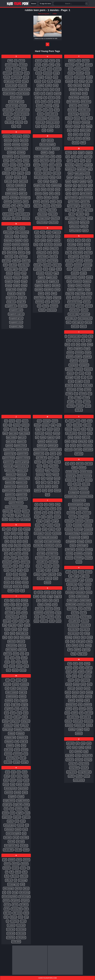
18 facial (16, 69)
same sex (49, 609)
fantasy (77, 126)
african (21, 210)
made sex (23, 692)
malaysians (9, 742)
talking (74, 441)
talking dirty (83, 441)
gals (68, 157)
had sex (71, 240)
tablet (90, 421)
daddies (44, 153)
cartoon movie (54, 118)
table (84, 421)
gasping (68, 185)
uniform (88, 541)
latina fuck (11, 641)
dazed (44, 189)
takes (90, 433)
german (76, 194)
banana (17, 273)
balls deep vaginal (11, 269)
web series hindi (73, 717)
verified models (85, 601)
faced (71, 69)
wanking (88, 676)
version (89, 605)
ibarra (67, 344)
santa (43, 617)
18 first (24, 69)
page (53, 425)
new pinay (24, 846)
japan (5, 433)
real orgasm (55, 558)
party (51, 491)
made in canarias (12, 692)
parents (56, 474)
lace (18, 601)
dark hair (38, 173)
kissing (14, 558)
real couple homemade (52, 541)
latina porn (21, 641)
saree (36, 621)
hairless (82, 249)
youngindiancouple (85, 772)
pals (57, 458)
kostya (26, 586)
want (77, 680)
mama (17, 750)
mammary (8, 754)
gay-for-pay (82, 185)
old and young (25, 892)
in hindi (80, 390)
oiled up (26, 888)
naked (26, 776)
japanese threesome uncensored (16, 507)
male (17, 742)
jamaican (17, 425)
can (44, 81)
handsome (78, 281)
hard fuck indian (74, 314)
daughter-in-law (39, 185)
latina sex (22, 646)
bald (28, 253)
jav (5, 515)
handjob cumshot (71, 277)
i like (91, 336)
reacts (57, 525)
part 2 (50, 482)
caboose (39, 61)
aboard (16, 140)
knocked (23, 574)
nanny (20, 780)
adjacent (20, 173)
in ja (76, 394)
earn (44, 236)
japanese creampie (23, 458)
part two (40, 486)
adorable (9, 177)
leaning (19, 666)
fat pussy (76, 143)
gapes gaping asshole (82, 173)
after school (16, 218)
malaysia (12, 733)
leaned (12, 666)
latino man (8, 654)
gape (90, 169)
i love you (76, 340)
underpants (69, 521)
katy (20, 529)
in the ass (79, 410)
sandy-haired (49, 613)
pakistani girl (42, 445)
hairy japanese (74, 257)
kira (6, 554)
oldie (6, 917)
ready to (52, 529)
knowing (25, 578)
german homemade (86, 198)
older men (7, 913)
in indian (69, 394)
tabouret (68, 429)
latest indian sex (22, 633)
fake (70, 85)
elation (41, 294)
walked (81, 672)
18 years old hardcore (21, 114)
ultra (70, 484)
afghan (27, 206)
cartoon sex (40, 122)
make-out (9, 717)
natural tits (9, 792)
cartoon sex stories (53, 122)
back (26, 240)
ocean (23, 868)
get (74, 210)
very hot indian (86, 617)
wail (70, 664)
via (81, 633)
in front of (69, 385)
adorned (17, 177)
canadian (40, 85)
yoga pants (70, 756)
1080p (10, 61)
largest (27, 625)
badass (20, 249)
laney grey (7, 621)
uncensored (85, 492)
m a (8, 680)
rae (37, 505)
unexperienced (75, 537)
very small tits (85, 625)
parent (49, 474)
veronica (81, 605)
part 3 (57, 482)
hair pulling (72, 244)
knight (20, 570)
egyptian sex (54, 281)
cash (57, 126)
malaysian (20, 733)
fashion (76, 130)
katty (15, 529)
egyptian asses (52, 277)
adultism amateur (12, 194)
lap (27, 621)
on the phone (21, 938)
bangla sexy (11, 302)
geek (90, 185)
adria (24, 177)
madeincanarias (12, 696)
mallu (24, 746)
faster (76, 134)
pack (39, 421)
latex (5, 637)
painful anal (40, 433)
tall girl (73, 445)
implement (74, 361)
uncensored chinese (86, 496)
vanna (75, 588)
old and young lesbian (10, 897)
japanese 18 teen (20, 445)
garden (88, 177)
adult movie (23, 181)
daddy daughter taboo (42, 157)
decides (37, 202)
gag (75, 153)
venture (89, 592)
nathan (19, 784)
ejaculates (56, 285)
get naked (80, 214)
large (5, 625)
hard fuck (85, 310)
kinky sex (26, 550)
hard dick (89, 306)
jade (5, 425)
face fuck (86, 61)
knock (15, 574)
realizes (37, 574)
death (45, 194)
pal (47, 454)
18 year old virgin (12, 106)
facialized (69, 81)
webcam (68, 721)
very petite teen (74, 621)
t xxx (78, 421)
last (20, 629)
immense (70, 353)
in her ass (78, 385)
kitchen (17, 562)
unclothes (73, 509)
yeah (89, 743)
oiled (23, 884)
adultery (22, 189)
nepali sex (26, 817)
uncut (79, 513)
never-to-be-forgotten (13, 833)
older (26, 909)
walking (89, 672)
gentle (80, 189)
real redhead (53, 562)
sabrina (47, 592)
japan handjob (11, 437)
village (74, 654)
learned (15, 670)
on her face (11, 929)
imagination (78, 349)
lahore (8, 609)
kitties (22, 566)
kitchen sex (7, 566)
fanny (90, 118)
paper (48, 470)
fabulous (72, 61)
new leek (11, 842)
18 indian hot (18, 73)
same (55, 605)
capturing (39, 98)
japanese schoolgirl (23, 491)
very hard (75, 613)
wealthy (69, 709)
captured (57, 93)
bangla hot (21, 294)
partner (55, 486)
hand (69, 269)
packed (55, 421)
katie (9, 529)
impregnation (84, 365)
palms (51, 458)
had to (78, 240)
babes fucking (9, 232)
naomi (26, 780)
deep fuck (42, 210)
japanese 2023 (9, 450)
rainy (47, 509)
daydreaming (56, 185)
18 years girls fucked (22, 110)
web (81, 713)
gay (75, 185)
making (5, 721)
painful (57, 429)
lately (25, 629)
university (80, 550)
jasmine (17, 511)
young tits (85, 768)
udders (75, 468)
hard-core (75, 326)
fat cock (71, 139)
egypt (56, 273)
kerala (20, 533)
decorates (45, 202)
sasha (58, 621)
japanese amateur (22, 450)
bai (4, 253)
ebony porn (47, 265)
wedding (72, 729)
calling (51, 65)
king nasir (26, 546)
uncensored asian (71, 496)
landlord (23, 617)
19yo (14, 126)
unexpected (88, 529)
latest (12, 633)
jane (26, 429)
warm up (71, 688)
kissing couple (23, 558)
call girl (38, 65)
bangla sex (22, 298)
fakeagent (73, 89)
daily (59, 157)
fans (70, 122)
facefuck (78, 69)
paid (59, 425)
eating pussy (41, 253)
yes (71, 751)
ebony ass (54, 257)
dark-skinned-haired (41, 177)
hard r (69, 322)
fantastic (69, 126)
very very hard (73, 629)
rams (45, 513)
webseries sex (80, 725)
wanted (69, 684)
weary (67, 713)
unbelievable (83, 488)
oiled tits (18, 888)
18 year (25, 81)
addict (27, 165)
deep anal (38, 206)
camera (39, 73)
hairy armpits (78, 253)
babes (22, 228)
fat (81, 134)
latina (16, 637)
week (87, 729)
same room (40, 609)
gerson (68, 210)
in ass (81, 373)
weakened (88, 705)
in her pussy (71, 390)
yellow (88, 747)
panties (57, 462)
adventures (17, 202)
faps (69, 130)
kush (17, 591)
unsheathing (79, 558)
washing (89, 692)
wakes (69, 672)
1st (19, 126)
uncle (87, 505)
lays (7, 658)
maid (17, 709)
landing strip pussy (12, 617)
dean (58, 189)
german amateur (86, 194)
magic (7, 705)
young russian (84, 764)
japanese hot (11, 474)
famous (77, 118)
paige (38, 429)
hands (69, 281)
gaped (71, 173)
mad (7, 688)
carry (45, 110)
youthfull (79, 776)
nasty (13, 784)
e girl (37, 232)
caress (57, 102)
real (58, 529)
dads (53, 157)
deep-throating (42, 222)
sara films (50, 617)
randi (51, 513)
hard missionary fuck (85, 318)
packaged (47, 421)
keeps (7, 533)
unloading (89, 550)
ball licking (23, 257)
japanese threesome (16, 503)
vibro (83, 637)
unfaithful (85, 537)
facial (87, 73)
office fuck (24, 876)
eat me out (48, 244)
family (85, 93)
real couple (39, 541)
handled (82, 277)
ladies (7, 605)
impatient (78, 357)
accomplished (8, 157)
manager (25, 762)
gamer (80, 157)
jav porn (26, 515)
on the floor (11, 938)
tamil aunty (79, 454)
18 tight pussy (9, 81)
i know (84, 336)
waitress (69, 668)
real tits (56, 566)
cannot (46, 89)
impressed (69, 369)
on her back (21, 925)
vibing (87, 633)
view (82, 646)
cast (44, 130)
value (81, 584)
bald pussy (9, 257)
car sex (51, 98)
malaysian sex (22, 737)
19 (26, 122)
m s (13, 680)
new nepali (20, 842)
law (22, 654)
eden (46, 269)
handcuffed (86, 269)
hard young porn (44, 14)
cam (36, 69)
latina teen (22, 650)
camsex (38, 81)
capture (49, 93)
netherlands (9, 829)
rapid (43, 517)
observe (7, 864)
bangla (24, 285)
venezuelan (80, 592)
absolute (8, 144)
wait (81, 664)
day (48, 185)
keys (6, 537)
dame (52, 161)
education (40, 273)
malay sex (24, 725)
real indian (41, 554)
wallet (74, 676)
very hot (83, 613)
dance (52, 165)
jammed (14, 429)
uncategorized (74, 492)
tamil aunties (88, 450)
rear (59, 574)
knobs (9, 574)
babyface (24, 236)
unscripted (88, 554)
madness (23, 696)
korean (25, 582)
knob (26, 570)
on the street (16, 942)
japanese (9, 445)
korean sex (17, 586)
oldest (26, 913)
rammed (38, 513)
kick (21, 537)
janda (21, 429)
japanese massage (10, 478)
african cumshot (8, 214)
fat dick (78, 139)
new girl (16, 837)
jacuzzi (25, 421)
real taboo (48, 566)
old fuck (6, 901)
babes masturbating (22, 232)
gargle (68, 181)
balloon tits (26, 261)
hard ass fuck (70, 306)
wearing (82, 709)
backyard (7, 249)
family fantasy (74, 98)
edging (52, 269)
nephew (10, 821)
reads (45, 529)
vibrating (69, 637)
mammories (18, 754)
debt (51, 194)
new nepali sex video (12, 846)
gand (83, 161)
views (70, 650)
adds (13, 173)
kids (26, 537)
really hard (52, 574)
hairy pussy (70, 261)
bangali (25, 277)
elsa (39, 306)
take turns (82, 433)
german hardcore (71, 198)
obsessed (24, 864)
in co (90, 377)
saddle (36, 596)
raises (53, 509)
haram (89, 294)
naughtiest (12, 797)
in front (87, 381)
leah (13, 662)
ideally (90, 344)
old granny (25, 901)
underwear (89, 521)
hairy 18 (69, 253)
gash (90, 181)
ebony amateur (43, 257)
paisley (43, 437)
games (70, 161)
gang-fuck (79, 165)
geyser (85, 230)
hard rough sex (78, 322)
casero (44, 126)
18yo (24, 118)
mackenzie (25, 684)
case (38, 126)
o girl (5, 860)
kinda (25, 541)
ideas (70, 349)
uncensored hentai (79, 500)
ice (73, 344)
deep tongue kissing (43, 218)
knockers (8, 578)
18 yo (9, 118)
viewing (88, 646)
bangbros (9, 281)
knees (13, 570)
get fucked (89, 210)
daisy (36, 161)
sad (59, 592)
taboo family (78, 425)
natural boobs (23, 788)
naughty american (23, 801)
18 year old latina (9, 93)
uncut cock (87, 513)
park (43, 478)
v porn (68, 572)
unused (79, 562)
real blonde (57, 533)
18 (16, 61)
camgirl (56, 73)
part (38, 482)
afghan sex (13, 210)
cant (58, 89)
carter (57, 110)
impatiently (87, 357)
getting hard (85, 222)
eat (41, 244)
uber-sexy (89, 464)
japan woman (11, 441)
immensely (79, 353)
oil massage (23, 880)
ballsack (9, 273)
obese (19, 860)
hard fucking (85, 314)
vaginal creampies (72, 580)
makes (25, 717)
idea (78, 344)
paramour (55, 470)
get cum (80, 210)
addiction (16, 169)
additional (6, 173)
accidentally (12, 153)
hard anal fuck (86, 298)
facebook (89, 65)
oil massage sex (13, 884)
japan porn (22, 437)
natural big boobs (10, 788)
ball (16, 257)
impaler (88, 353)
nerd (17, 821)
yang (83, 743)
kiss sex (18, 554)
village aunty (82, 654)
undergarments (83, 517)
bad (14, 249)
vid (67, 641)
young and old (87, 756)
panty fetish (54, 466)
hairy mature (85, 257)
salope (41, 605)
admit (28, 173)
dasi (59, 177)
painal (50, 429)
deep (59, 202)
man (26, 754)
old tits (7, 909)
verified (72, 596)
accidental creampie (21, 148)
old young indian (17, 909)
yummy (87, 776)
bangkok (16, 285)
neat (6, 809)
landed (24, 613)
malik (17, 746)
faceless (71, 73)
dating (46, 181)
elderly (54, 294)
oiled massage (8, 888)
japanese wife (8, 511)
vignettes (77, 650)
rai (41, 505)
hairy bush (88, 253)
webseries (69, 725)
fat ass (87, 134)
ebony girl (38, 265)
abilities (26, 136)
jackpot (12, 421)
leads (7, 662)
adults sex (23, 194)
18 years (23, 106)
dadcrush (56, 148)
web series (89, 713)
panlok (50, 462)
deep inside (52, 210)
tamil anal (69, 450)
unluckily (69, 554)
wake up (89, 668)
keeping (27, 529)
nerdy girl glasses (10, 825)
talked (68, 441)
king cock (18, 546)
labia (12, 601)
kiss (11, 554)
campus (48, 77)
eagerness (57, 232)
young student (74, 768)
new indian (25, 837)
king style (6, 550)
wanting (76, 684)
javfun (12, 519)
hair (88, 240)
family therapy (73, 114)
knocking (16, 578)
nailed (25, 772)
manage (16, 762)
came (50, 69)
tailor (84, 429)
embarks (42, 310)
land (18, 613)
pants (39, 466)
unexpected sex (87, 533)
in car (84, 377)
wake (82, 668)
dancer (59, 165)
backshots (16, 244)
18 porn (7, 77)
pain (44, 429)
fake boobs (78, 85)
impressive (88, 369)
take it (90, 429)
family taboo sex (84, 110)
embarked (54, 306)
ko (12, 582)
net (27, 825)
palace (53, 454)
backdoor (7, 244)
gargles (75, 181)
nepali (27, 813)
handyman (87, 281)
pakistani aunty (52, 441)
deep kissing (42, 214)
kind (19, 541)
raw (43, 525)
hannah (87, 285)
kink (13, 550)
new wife (18, 850)
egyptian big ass (42, 281)
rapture (50, 517)
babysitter (19, 240)
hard (69, 298)
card (58, 98)
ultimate (80, 480)
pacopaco (46, 425)
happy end (70, 294)
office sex (9, 880)
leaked (25, 662)
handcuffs (75, 273)
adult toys (10, 185)
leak (19, 662)
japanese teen (22, 499)
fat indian (86, 139)
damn (59, 161)
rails (36, 509)
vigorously (86, 650)
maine (13, 713)
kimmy (13, 541)
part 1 (44, 482)
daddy (51, 153)
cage (46, 61)
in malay (78, 398)
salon (56, 601)
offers (25, 872)
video (73, 641)
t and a (72, 421)
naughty (21, 797)
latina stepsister (11, 650)
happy (88, 289)
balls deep (13, 265)
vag (70, 576)
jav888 (5, 519)
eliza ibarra (55, 302)
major (19, 713)
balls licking (23, 269)
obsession (7, 868)
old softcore (24, 905)
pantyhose (40, 470)
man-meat (8, 762)
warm (90, 684)
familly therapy (76, 93)
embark (46, 306)
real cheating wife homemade (48, 537)
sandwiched (39, 613)
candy (56, 85)
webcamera (88, 721)
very (80, 609)
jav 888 (11, 515)
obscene (26, 860)
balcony (21, 253)
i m (83, 340)
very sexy (85, 621)
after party (7, 218)
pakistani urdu (39, 454)
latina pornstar (12, 646)
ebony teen (57, 265)
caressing (48, 106)
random (57, 513)
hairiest (87, 244)
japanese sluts (22, 495)
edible (59, 269)
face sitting (80, 65)
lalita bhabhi (17, 609)
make (26, 713)
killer (7, 541)
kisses (7, 558)
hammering (88, 265)
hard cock (80, 306)
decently (47, 198)
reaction (50, 525)
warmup (75, 692)
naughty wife (18, 805)
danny (45, 169)
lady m (19, 605)
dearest (38, 194)
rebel (56, 578)
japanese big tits (10, 454)
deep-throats (53, 222)
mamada (25, 750)
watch (81, 696)
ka (4, 529)
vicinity (90, 637)
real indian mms (52, 554)
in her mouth (88, 385)
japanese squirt (10, 499)
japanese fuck (9, 462)
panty (46, 466)
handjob (83, 273)
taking (70, 437)
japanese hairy (10, 470)
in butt (77, 377)
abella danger (17, 136)
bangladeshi (22, 306)
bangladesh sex (11, 306)
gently (68, 194)
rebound (47, 582)
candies (48, 85)
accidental (8, 148)
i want (89, 340)
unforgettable (71, 541)
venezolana (70, 592)
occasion (15, 868)
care (37, 102)
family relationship (73, 102)
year (69, 747)
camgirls (41, 77)
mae (16, 701)
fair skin (89, 81)
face (79, 61)
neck (12, 809)
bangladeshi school (16, 322)
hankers (79, 285)
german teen (86, 206)
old (9, 892)
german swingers (73, 206)
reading (38, 529)
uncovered (71, 513)
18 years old (8, 114)
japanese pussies (9, 491)
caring (56, 106)
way (80, 705)
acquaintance (25, 157)
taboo (69, 425)
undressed (88, 525)
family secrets (86, 102)
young (78, 756)
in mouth (86, 398)
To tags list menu (45, 4)
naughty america (9, 801)
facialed (89, 77)
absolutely (16, 144)
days (37, 189)
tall (67, 445)
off (7, 872)
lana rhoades (10, 613)
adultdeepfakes (12, 189)
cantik (37, 93)
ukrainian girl (71, 476)
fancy (84, 118)
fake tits (86, 85)
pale (59, 454)
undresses (69, 529)
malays (27, 729)
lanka (15, 621)
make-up (17, 717)
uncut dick (73, 517)
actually (13, 165)
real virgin (40, 570)
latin (10, 637)
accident (25, 144)
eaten (39, 249)
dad (44, 140)
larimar (7, 629)
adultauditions (21, 185)
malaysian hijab (10, 737)
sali (51, 601)
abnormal (8, 140)
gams (76, 161)
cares (50, 102)
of (28, 868)
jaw (17, 519)
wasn (68, 696)
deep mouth (53, 214)
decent (40, 198)
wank (81, 676)
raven (38, 525)
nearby (27, 805)
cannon (38, 89)
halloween (88, 261)
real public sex (42, 562)
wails (75, 664)
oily (4, 892)
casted (50, 130)
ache (16, 157)
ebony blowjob (53, 261)
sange (58, 613)
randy (37, 517)
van (69, 588)
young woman (72, 772)
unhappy (81, 541)
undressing (79, 529)
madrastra (9, 701)
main (7, 713)
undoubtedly (78, 525)
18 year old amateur (9, 89)
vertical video (72, 609)
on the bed (11, 933)
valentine (89, 580)
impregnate (84, 361)
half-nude (79, 261)
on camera (11, 925)
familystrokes (85, 114)
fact (76, 81)
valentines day (72, 584)
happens (80, 289)
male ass (24, 742)
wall (69, 676)
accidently (21, 153)
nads (8, 772)
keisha (14, 533)
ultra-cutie (86, 484)
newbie (26, 850)
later (7, 633)
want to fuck (85, 680)
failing (82, 81)
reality (48, 570)
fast (70, 134)
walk (75, 672)
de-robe (51, 189)
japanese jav (22, 474)
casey (51, 126)
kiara (16, 537)
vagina (76, 576)
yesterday (78, 751)
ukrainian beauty (86, 472)
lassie (14, 629)
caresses (40, 106)
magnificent (9, 709)
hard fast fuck (75, 310)
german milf (85, 202)
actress (6, 165)
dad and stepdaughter (43, 148)
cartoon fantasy (42, 118)
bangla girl (11, 294)
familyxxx (69, 118)
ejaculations (49, 289)
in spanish (80, 406)
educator (49, 273)
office (7, 876)
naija (13, 772)
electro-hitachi (39, 298)
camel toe (57, 69)
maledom (10, 746)
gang (88, 161)
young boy (79, 760)
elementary (40, 302)
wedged (80, 729)
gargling (83, 181)
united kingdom (82, 546)
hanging (71, 285)
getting (90, 218)
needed (5, 813)
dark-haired (47, 173)
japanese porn (23, 486)
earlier (38, 236)
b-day (10, 228)
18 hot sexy (7, 73)
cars (51, 110)
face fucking (70, 65)
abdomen (7, 136)
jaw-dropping (25, 519)
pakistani (41, 441)
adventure (8, 202)
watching (80, 701)
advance (6, 198)
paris (37, 478)
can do (50, 81)
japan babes (14, 433)
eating (46, 249)
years (75, 747)
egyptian (41, 277)
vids (68, 646)
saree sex (44, 621)
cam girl (43, 69)
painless (49, 433)
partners (38, 491)
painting (57, 433)
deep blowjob (56, 206)
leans (26, 666)
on (8, 921)
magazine (23, 701)
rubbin (55, 14)
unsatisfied (78, 554)
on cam (23, 921)
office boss (15, 876)
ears (37, 240)
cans (52, 89)
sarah (58, 617)
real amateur (39, 533)
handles (89, 277)
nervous (21, 825)
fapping (89, 126)
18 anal (22, 61)
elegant (49, 298)
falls (87, 89)
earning (51, 236)
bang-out (17, 277)
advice (26, 202)
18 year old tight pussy (16, 102)
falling (81, 89)
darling (52, 177)
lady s (26, 605)
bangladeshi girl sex (16, 318)
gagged (81, 153)
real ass (48, 533)
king (11, 546)
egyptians (39, 285)
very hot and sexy (73, 617)
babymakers (9, 240)
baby (17, 236)
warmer (87, 688)
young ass (70, 760)
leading (24, 658)
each (43, 232)
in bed (88, 373)
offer (12, 872)
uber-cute (80, 464)
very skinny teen (73, 625)
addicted (8, 169)
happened (71, 289)
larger (20, 625)
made (13, 688)
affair (14, 206)
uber (73, 464)
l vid (7, 601)
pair (37, 437)
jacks (19, 421)
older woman (17, 913)
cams (55, 77)
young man (73, 764)
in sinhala (71, 406)
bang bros (8, 277)
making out (8, 725)
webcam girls (78, 721)
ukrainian (82, 468)
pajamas (51, 437)
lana (25, 609)
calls (58, 65)
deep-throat (55, 218)
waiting (87, 664)
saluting (48, 605)
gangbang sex (71, 169)
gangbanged (82, 169)
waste (75, 696)
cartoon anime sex (51, 114)
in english (79, 381)
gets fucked (81, 218)
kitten (15, 566)
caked (52, 61)
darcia (52, 169)
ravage (39, 521)
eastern (57, 240)
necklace (19, 809)
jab (6, 421)
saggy (50, 596)
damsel (37, 165)
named (13, 780)
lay (27, 654)
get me (72, 214)
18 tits (18, 81)
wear (76, 709)
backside (25, 244)
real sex (39, 566)
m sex (19, 680)
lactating (24, 601)
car (45, 98)
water (87, 701)
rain (41, 509)
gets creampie (70, 218)
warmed (79, 688)
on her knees (21, 929)
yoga (86, 751)
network (18, 829)
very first (87, 609)
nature (25, 792)
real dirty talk (38, 546)
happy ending (80, 294)
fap (83, 126)
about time (24, 140)
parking (50, 478)
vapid (81, 588)
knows (7, 582)
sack (54, 592)
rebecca (49, 578)
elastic (57, 289)
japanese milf (10, 482)
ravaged (47, 521)
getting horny (74, 226)
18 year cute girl (11, 85)
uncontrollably (83, 509)
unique (73, 546)
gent (74, 189)
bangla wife (21, 302)
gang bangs (70, 165)
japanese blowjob (9, 458)
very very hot (85, 629)
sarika (52, 621)
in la (90, 394)
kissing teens (7, 562)
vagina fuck (85, 576)
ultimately (89, 480)
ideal (84, 344)
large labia (12, 625)
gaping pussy (79, 177)
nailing (7, 776)
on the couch (21, 933)
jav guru (18, 515)
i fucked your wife (74, 336)
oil (15, 880)
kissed (25, 554)
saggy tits (58, 596)
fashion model (85, 130)
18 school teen (16, 77)
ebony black (42, 261)
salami (45, 601)
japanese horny (22, 470)
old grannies (15, 901)
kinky (19, 550)
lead (18, 658)
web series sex (85, 717)
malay (16, 725)
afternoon (26, 218)
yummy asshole (79, 780)
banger (24, 281)
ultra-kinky (73, 488)
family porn (85, 98)
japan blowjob (24, 433)
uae (67, 464)
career (44, 102)
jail (10, 425)
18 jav (27, 73)
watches (72, 701)
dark (58, 169)
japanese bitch (23, 454)
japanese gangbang (22, 462)
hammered (78, 265)
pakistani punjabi (55, 450)
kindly (5, 546)
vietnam (75, 646)
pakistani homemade (41, 450)
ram (59, 509)
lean (6, 666)
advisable (7, 206)
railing (58, 505)
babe (16, 228)
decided (55, 198)
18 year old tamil (16, 98)
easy (36, 244)
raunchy (57, 517)
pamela (38, 462)
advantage (14, 198)
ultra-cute (77, 484)
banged (17, 281)
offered (18, 872)
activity (26, 161)
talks (91, 441)
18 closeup (23, 65)
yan (78, 743)
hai (84, 240)
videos (89, 641)
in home (88, 390)
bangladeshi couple (16, 310)
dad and (50, 140)
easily (43, 240)
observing (16, 864)
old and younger (24, 897)
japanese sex (10, 495)
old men (15, 905)
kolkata (18, 582)
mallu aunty (9, 750)
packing (37, 425)
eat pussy (58, 244)
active (19, 161)
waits (76, 668)
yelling (81, 747)
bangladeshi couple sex (16, 314)
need (26, 809)
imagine (87, 349)
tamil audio (78, 450)
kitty (27, 566)
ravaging (55, 521)
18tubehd (16, 118)
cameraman (48, 73)
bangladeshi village (16, 326)
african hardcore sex (23, 214)
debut (57, 194)
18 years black (8, 110)
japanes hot (22, 441)
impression (79, 369)
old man (7, 905)
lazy (12, 658)
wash (82, 692)
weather (75, 713)
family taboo (72, 110)
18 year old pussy (23, 93)
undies (69, 525)
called (45, 65)
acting (6, 161)
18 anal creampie (11, 65)
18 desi (9, 69)
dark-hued (57, 173)
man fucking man (12, 758)
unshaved (69, 558)
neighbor (20, 813)
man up (23, 758)
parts (45, 491)
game (74, 157)
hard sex (88, 322)
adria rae (8, 181)
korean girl (8, 586)
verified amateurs (83, 596)
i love (69, 340)
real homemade (52, 550)
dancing (38, 169)
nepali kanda (7, 817)
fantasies (77, 122)
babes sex (9, 236)
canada (57, 81)
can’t (43, 93)
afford (20, 206)
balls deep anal (24, 265)
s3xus (40, 592)
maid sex (24, 709)
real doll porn (49, 546)
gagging (89, 153)
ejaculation (39, 289)
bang (24, 273)
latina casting (25, 637)
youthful (71, 776)
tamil (79, 445)
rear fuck (41, 578)
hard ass (87, 302)
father (83, 143)
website (89, 725)
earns (57, 236)
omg (26, 917)
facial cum (69, 77)
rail (46, 505)
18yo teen (19, 122)
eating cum (54, 249)
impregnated (73, 365)
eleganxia (57, 298)
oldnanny (13, 917)
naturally (17, 792)
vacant (81, 572)
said (38, 601)
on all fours (15, 921)
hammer (69, 265)
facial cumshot (80, 77)
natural (26, 784)
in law (71, 398)
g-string (69, 153)
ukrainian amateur (72, 472)
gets (87, 214)
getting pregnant (75, 230)
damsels (44, 165)
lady (13, 605)
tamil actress (87, 445)
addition (24, 169)
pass (47, 495)
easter (50, 240)
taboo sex (87, 425)
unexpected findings (73, 533)
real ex (58, 546)
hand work (77, 269)
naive (19, 776)
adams (20, 165)
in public (71, 402)
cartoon (40, 114)
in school (87, 402)
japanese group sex (22, 466)
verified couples (73, 601)
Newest (34, 4)
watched (88, 696)
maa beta (7, 684)
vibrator (76, 637)
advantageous (25, 198)
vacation (89, 572)
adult (15, 181)
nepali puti (17, 817)
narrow (6, 784)
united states (70, 550)
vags (82, 580)
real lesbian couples (42, 558)
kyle (22, 591)
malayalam (18, 729)
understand (79, 521)
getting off (84, 226)
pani (44, 462)
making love (25, 721)
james (6, 429)
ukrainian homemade (84, 476)
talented (78, 437)
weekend (79, 733)
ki (11, 537)
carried (39, 110)
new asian (8, 837)
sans (37, 617)
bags (27, 249)
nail (19, 772)
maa (25, 680)
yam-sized (70, 743)
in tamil (88, 406)
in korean (83, 394)
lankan (22, 621)
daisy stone (44, 161)
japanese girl (9, 466)
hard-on (83, 326)
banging (9, 285)
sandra (57, 609)
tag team (77, 429)
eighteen (47, 285)
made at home (22, 688)
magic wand (16, 705)
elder (48, 294)
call (58, 61)
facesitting (80, 73)
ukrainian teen (71, 480)
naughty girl (7, 805)
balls (5, 265)
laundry (16, 654)
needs (12, 813)
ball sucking (7, 261)
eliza (48, 302)
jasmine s (26, 511)
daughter (54, 181)
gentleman (88, 189)
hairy (88, 249)
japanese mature (23, 478)
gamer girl (88, 157)
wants (83, 684)
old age (15, 892)
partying (57, 491)
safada (43, 596)
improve (70, 373)
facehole (86, 69)
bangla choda (11, 289)
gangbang (88, 165)
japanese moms (10, 486)
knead (7, 570)
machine (16, 684)
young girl (88, 760)
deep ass (47, 206)
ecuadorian (38, 269)
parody (57, 478)
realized (55, 570)
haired (80, 244)
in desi (71, 381)
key (26, 533)
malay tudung (8, 729)
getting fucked (74, 222)
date (40, 181)
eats (50, 253)
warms (68, 692)
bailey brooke (12, 253)
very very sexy (73, 633)
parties (48, 486)
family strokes (83, 106)
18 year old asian (24, 89)
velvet (88, 588)
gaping (70, 177)
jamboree (25, 425)
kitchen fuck (25, 562)
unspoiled (88, 558)
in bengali (69, 377)
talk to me (86, 437)
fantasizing (86, 122)
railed (51, 505)
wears (89, 709)
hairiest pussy (72, 249)
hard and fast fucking (75, 302)
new (24, 833)
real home (41, 550)
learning (23, 670)
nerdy (23, 821)
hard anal (76, 298)
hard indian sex (71, 318)
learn (9, 670)
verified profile (71, 605)
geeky (68, 189)
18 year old (23, 85)
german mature (74, 202)
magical (25, 705)
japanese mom (22, 482)
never (25, 829)
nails (13, 776)
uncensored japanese (76, 505)
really (44, 574)
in (76, 373)
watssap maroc (72, 705)
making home (15, 721)
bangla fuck (22, 289)
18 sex (26, 77)
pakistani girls (53, 445)
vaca (75, 572)
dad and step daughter (47, 144)
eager (49, 232)
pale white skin (42, 458)
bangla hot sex (11, 298)
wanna (71, 680)
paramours (40, 474)
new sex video (8, 850)
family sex (73, 106)
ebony (56, 253)
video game (81, 641)
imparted (70, 357)
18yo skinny (9, 122)
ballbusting (16, 261)
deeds (53, 202)
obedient (12, 860)
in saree (79, 402)
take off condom (71, 433)
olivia (20, 917)
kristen (11, 591)
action (13, 161)
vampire (88, 584)
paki (58, 437)
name (6, 780)
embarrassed (52, 310)
